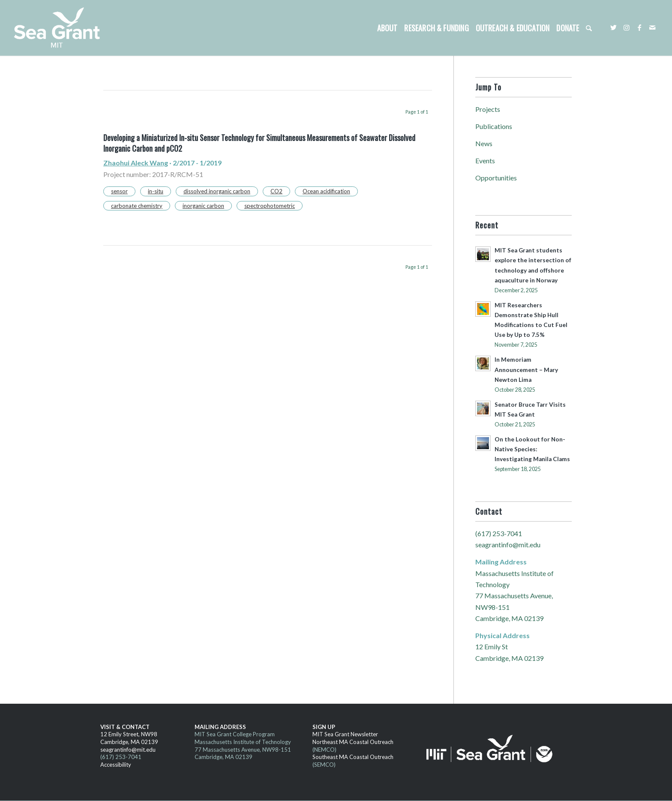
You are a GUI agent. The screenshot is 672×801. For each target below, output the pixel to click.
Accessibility (116, 765)
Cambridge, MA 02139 (129, 742)
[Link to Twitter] (614, 27)
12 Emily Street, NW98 (129, 734)
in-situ (156, 191)
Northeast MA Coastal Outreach (353, 742)
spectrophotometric (270, 206)
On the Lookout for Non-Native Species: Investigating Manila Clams (532, 449)
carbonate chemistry (137, 206)
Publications (494, 126)
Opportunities (496, 178)
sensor (119, 191)
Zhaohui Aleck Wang (136, 163)
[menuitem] (387, 28)
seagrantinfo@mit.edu (508, 544)
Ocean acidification (326, 191)
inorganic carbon (203, 206)
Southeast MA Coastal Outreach (353, 757)
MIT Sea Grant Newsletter (345, 734)
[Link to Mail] (652, 27)
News (484, 143)
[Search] (589, 28)
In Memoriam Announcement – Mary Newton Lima (526, 369)
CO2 (276, 191)
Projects (488, 109)
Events (485, 160)
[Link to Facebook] (639, 27)
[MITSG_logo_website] (60, 28)
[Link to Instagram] (627, 27)
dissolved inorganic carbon (217, 191)
